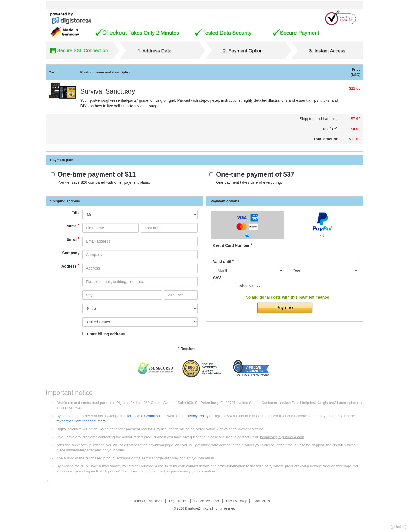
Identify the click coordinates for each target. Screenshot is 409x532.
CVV (217, 278)
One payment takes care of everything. (249, 182)
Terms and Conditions (144, 416)
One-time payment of (97, 174)
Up (48, 481)
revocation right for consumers (81, 421)
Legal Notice (178, 501)
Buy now (285, 308)
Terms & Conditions (148, 501)
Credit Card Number (233, 245)
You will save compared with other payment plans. (104, 182)
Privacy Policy (197, 416)
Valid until (223, 261)
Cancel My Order (207, 501)
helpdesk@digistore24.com (324, 403)
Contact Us (262, 501)
